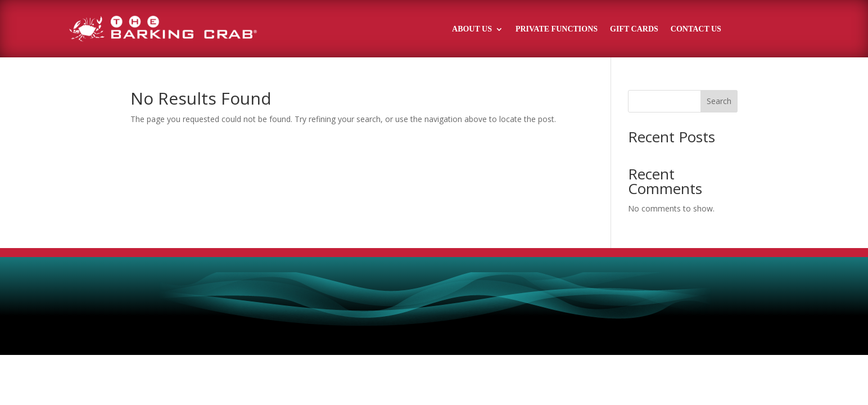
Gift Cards (634, 29)
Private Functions (557, 29)
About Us (472, 29)
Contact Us (696, 29)
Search (719, 101)
